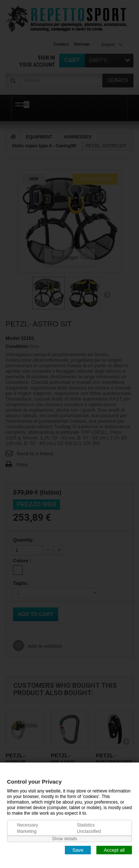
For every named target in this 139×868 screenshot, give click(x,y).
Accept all (114, 850)
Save (78, 850)
